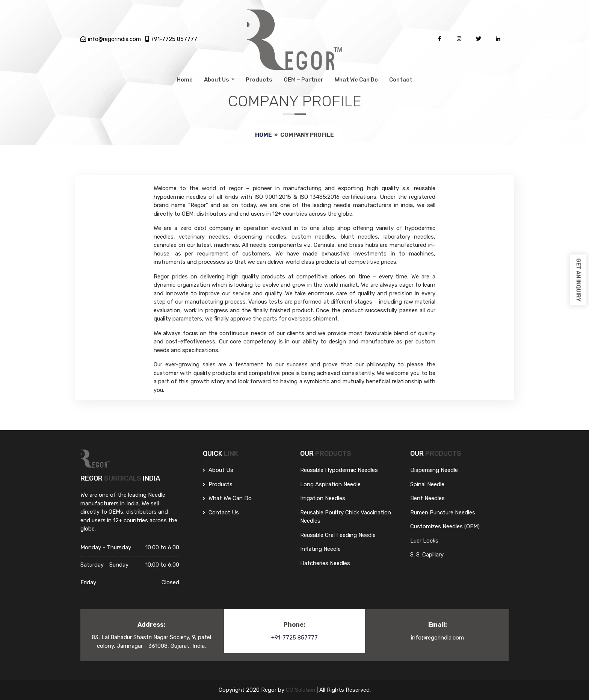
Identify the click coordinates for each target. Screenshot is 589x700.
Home (185, 80)
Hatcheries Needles (325, 563)
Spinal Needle (427, 484)
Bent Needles (427, 498)
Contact (401, 80)
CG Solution (301, 690)
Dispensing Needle (434, 470)
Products (259, 80)
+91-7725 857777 (171, 39)
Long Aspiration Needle (330, 484)
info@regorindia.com (111, 39)
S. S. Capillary (427, 555)
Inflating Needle (320, 549)
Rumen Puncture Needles (443, 513)
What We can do (227, 498)
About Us (217, 80)
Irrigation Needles (323, 498)
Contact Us (221, 513)
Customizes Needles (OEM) (445, 526)
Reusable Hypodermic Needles (339, 470)
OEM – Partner (304, 80)
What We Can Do (356, 80)
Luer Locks (424, 541)
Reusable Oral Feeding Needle (338, 535)
